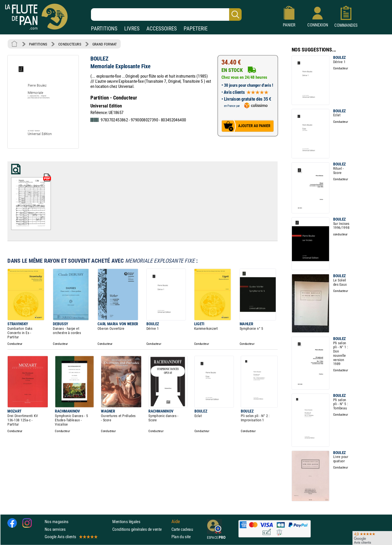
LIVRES (132, 29)
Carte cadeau (182, 529)
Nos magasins (57, 522)
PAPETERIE (196, 29)
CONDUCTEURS (70, 44)
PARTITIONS (104, 29)
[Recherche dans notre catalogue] (166, 14)
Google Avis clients (71, 537)
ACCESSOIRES (162, 29)
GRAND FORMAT (105, 44)
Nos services (55, 529)
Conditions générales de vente (141, 529)
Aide (176, 522)
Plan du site (181, 537)
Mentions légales (126, 522)
